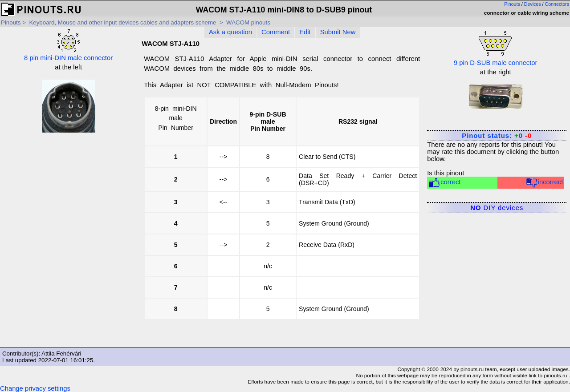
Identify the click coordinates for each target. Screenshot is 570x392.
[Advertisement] (68, 196)
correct (444, 183)
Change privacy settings (35, 388)
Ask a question (230, 32)
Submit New (338, 32)
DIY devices (497, 208)
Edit (305, 32)
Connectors (557, 4)
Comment (276, 32)
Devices (533, 4)
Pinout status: (497, 136)
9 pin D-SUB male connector (496, 48)
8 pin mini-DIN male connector (68, 45)
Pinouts (512, 4)
